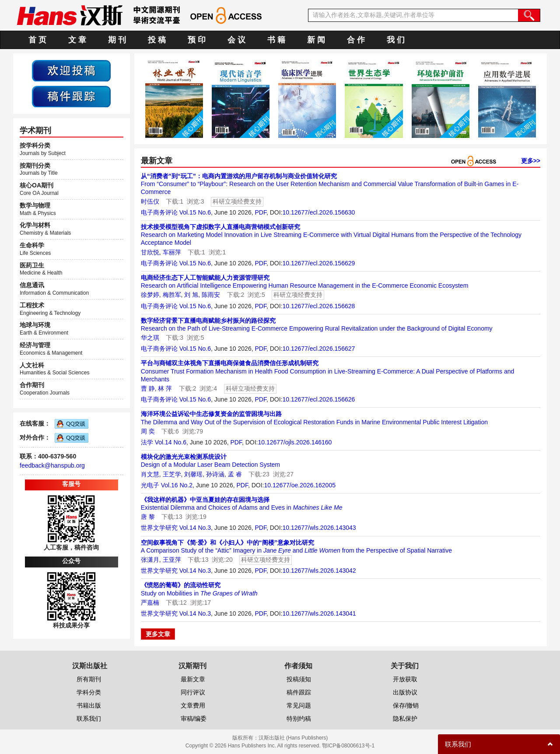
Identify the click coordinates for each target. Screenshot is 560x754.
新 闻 (316, 40)
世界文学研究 (159, 528)
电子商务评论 (159, 212)
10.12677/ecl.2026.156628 (318, 306)
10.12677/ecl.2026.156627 (318, 349)
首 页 (37, 40)
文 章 (77, 40)
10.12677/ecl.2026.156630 (318, 212)
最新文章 (193, 679)
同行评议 (193, 692)
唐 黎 (148, 517)
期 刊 (117, 40)
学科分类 (89, 692)
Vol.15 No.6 (195, 212)
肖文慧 (150, 474)
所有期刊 (89, 679)
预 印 (197, 40)
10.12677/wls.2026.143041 (319, 613)
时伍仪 (150, 201)
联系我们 (89, 719)
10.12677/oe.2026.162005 (300, 485)
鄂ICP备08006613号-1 (348, 746)
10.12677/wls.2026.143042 (319, 571)
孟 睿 (235, 474)
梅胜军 (172, 295)
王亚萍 (172, 560)
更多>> (531, 161)
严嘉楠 (150, 602)
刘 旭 (191, 295)
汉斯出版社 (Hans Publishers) (293, 738)
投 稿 (157, 40)
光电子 (150, 485)
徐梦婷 (150, 295)
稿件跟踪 (299, 692)
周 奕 (148, 431)
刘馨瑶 (193, 474)
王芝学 (172, 474)
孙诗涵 (215, 474)
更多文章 (158, 634)
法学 (147, 442)
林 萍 (165, 388)
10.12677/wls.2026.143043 (319, 528)
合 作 (356, 40)
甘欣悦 (150, 252)
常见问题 (299, 705)
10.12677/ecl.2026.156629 (318, 263)
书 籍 (276, 40)
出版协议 (405, 692)
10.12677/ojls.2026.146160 (295, 442)
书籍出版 (89, 705)
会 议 (236, 40)
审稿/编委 (194, 719)
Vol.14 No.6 (171, 442)
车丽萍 (172, 252)
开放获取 (405, 679)
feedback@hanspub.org (52, 465)
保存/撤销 (406, 705)
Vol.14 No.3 (195, 528)
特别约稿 (299, 719)
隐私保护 (405, 719)
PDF (260, 212)
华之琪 (150, 338)
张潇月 (150, 560)
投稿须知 (299, 679)
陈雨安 (211, 295)
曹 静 (148, 388)
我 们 (396, 40)
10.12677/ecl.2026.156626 (318, 399)
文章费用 (193, 705)
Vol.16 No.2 (177, 485)
